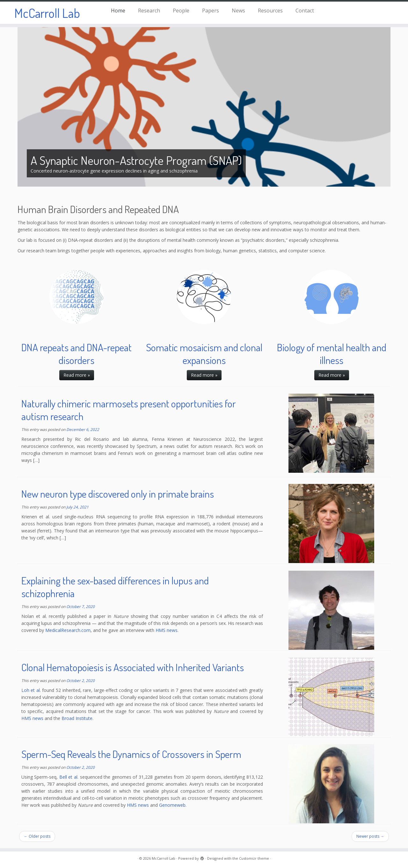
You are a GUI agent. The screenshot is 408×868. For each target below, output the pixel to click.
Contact (305, 11)
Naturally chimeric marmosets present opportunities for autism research (129, 410)
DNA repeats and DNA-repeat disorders (76, 354)
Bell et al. (69, 777)
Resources (270, 11)
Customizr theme (254, 858)
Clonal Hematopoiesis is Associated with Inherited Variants (133, 667)
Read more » (77, 375)
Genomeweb (172, 805)
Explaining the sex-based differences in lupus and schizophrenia (115, 587)
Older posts (37, 836)
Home (118, 11)
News (238, 11)
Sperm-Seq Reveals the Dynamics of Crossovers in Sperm (131, 754)
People (181, 11)
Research (149, 11)
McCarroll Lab (47, 13)
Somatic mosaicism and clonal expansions (204, 354)
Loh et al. (31, 690)
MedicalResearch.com (68, 630)
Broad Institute (77, 718)
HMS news (167, 630)
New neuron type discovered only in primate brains (118, 494)
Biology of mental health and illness (332, 354)
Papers (211, 11)
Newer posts (370, 836)
